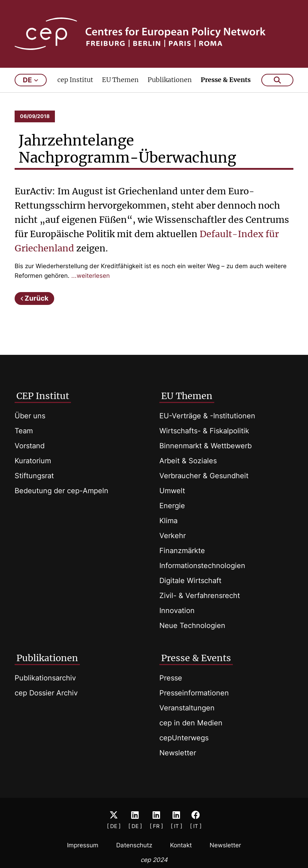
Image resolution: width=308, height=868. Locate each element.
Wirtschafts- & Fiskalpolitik (204, 431)
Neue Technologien (192, 626)
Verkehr (173, 536)
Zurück (37, 299)
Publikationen (170, 81)
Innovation (177, 611)
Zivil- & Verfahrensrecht (200, 596)
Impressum (83, 845)
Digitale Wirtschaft (190, 581)
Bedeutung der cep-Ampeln (61, 491)
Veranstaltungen (187, 708)
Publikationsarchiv (45, 678)
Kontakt (181, 845)
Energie (172, 506)
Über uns (30, 416)
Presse (171, 678)
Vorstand (30, 446)
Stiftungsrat (34, 476)
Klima (168, 521)
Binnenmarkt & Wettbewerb (206, 446)
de (30, 81)
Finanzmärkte (182, 551)
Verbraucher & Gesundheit (204, 476)
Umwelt (172, 491)
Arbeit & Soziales (188, 461)
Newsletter (178, 753)
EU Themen (120, 81)
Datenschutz (134, 845)
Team (24, 431)
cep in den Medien (191, 723)
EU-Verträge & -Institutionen (207, 416)
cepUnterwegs (184, 738)
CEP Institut (43, 396)
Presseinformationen (194, 693)
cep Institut (75, 81)
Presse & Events (226, 81)
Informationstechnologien (202, 566)
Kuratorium (33, 461)
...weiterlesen (91, 277)
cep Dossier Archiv (46, 693)
